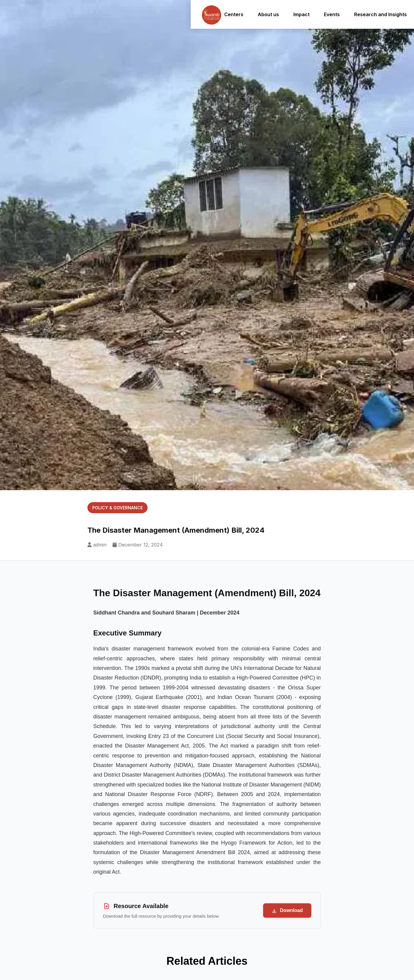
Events (324, 14)
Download (287, 911)
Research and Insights (373, 14)
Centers (226, 14)
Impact (294, 14)
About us (261, 14)
